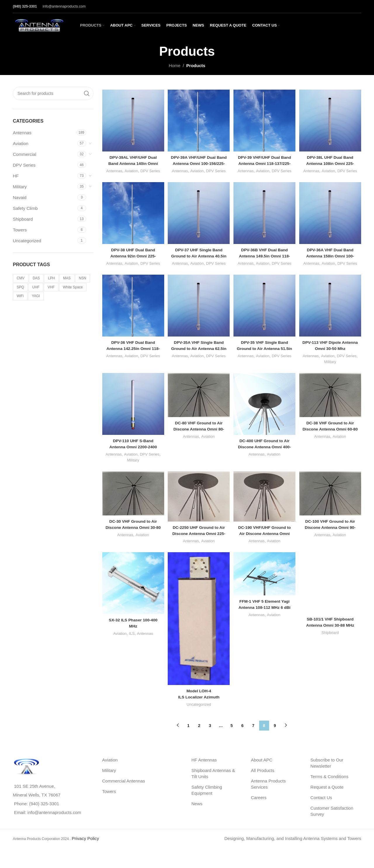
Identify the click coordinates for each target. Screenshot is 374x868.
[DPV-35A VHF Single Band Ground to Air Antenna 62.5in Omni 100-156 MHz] (198, 318)
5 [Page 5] (232, 736)
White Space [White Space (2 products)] (73, 287)
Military (20, 187)
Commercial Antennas (124, 791)
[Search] (53, 93)
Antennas (22, 133)
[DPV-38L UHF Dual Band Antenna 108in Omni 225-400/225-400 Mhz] (332, 119)
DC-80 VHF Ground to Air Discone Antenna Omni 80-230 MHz (198, 442)
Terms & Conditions (329, 787)
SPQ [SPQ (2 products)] (20, 287)
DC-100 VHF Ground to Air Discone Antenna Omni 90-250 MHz (332, 541)
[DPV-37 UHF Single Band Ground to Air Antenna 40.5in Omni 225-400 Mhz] (198, 218)
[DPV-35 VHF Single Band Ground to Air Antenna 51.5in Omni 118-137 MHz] (265, 318)
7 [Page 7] (253, 736)
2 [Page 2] (199, 736)
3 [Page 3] (210, 736)
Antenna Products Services (268, 794)
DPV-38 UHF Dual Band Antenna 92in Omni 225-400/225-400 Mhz (131, 259)
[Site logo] (39, 25)
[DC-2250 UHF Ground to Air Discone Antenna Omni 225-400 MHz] (198, 511)
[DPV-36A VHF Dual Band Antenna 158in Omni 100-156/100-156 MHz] (332, 218)
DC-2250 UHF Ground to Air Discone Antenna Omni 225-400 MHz (198, 547)
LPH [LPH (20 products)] (51, 278)
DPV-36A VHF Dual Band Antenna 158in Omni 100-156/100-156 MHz (332, 259)
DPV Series (24, 165)
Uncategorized (27, 241)
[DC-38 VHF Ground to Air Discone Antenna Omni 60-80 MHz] (332, 409)
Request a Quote (327, 798)
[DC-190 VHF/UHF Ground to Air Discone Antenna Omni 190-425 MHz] (265, 511)
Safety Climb (25, 208)
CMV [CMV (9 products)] (21, 278)
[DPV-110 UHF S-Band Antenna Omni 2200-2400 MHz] (131, 418)
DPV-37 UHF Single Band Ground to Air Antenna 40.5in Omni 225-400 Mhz (198, 259)
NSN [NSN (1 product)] (83, 278)
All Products (263, 781)
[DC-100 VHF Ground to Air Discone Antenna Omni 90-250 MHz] (332, 509)
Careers (259, 808)
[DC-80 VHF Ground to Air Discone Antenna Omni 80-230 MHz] (198, 409)
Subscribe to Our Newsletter (327, 773)
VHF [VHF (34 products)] (51, 287)
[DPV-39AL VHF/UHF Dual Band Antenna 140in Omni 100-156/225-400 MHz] (131, 119)
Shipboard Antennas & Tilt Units (213, 784)
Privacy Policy (85, 849)
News (197, 814)
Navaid (20, 197)
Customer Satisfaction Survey (332, 822)
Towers (20, 230)
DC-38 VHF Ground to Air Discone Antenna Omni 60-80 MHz (332, 442)
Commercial (25, 154)
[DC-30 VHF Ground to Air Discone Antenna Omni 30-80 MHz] (131, 509)
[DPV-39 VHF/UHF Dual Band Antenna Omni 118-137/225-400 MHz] (265, 119)
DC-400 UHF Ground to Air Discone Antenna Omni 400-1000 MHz (265, 458)
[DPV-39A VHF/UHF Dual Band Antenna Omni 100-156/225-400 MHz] (198, 119)
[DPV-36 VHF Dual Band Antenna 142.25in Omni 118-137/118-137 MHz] (131, 318)
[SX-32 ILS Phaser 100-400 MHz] (131, 600)
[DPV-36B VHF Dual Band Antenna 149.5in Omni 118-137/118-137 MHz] (265, 218)
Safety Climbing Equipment (207, 801)
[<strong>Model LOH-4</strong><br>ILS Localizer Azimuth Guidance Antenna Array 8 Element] (198, 633)
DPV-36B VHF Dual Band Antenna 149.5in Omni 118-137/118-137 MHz (265, 259)
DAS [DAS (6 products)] (36, 278)
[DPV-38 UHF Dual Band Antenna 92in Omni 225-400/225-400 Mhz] (131, 218)
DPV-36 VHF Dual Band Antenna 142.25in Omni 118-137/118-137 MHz (131, 359)
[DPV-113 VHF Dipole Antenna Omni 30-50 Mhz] (332, 318)
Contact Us (321, 808)
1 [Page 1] (188, 736)
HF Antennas (204, 770)
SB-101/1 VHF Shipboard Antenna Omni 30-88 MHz (332, 589)
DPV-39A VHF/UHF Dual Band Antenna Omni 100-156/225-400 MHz (198, 160)
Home (174, 66)
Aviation (21, 143)
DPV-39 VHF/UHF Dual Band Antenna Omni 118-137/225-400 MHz (265, 160)
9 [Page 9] (275, 736)
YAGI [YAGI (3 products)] (36, 296)
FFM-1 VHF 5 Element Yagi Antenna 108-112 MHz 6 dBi (265, 623)
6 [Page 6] (243, 736)
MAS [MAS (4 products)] (67, 278)
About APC (262, 770)
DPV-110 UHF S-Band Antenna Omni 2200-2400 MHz (131, 458)
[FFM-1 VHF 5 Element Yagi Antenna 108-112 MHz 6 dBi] (265, 591)
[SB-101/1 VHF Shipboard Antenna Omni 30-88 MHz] (332, 574)
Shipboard (23, 219)
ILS (130, 648)
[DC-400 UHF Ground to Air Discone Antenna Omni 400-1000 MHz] (265, 418)
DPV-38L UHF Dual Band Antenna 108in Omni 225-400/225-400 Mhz (332, 160)
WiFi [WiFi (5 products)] (20, 296)
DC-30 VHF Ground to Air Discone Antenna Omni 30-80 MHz (131, 541)
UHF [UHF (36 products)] (36, 287)
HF (16, 176)
